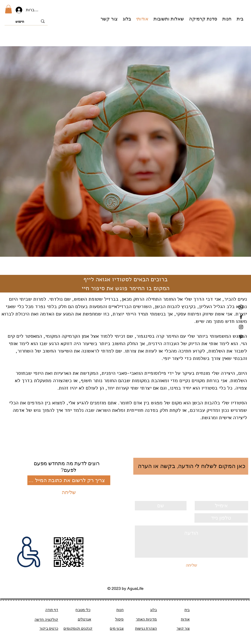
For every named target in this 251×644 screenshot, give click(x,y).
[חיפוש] (27, 22)
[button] (8, 9)
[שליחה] (69, 492)
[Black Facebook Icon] (241, 317)
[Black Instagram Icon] (241, 327)
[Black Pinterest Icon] (241, 337)
